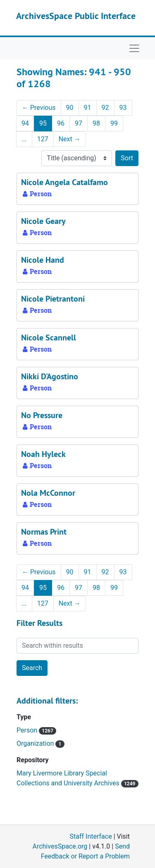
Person (28, 730)
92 (105, 108)
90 (70, 108)
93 (123, 108)
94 (25, 123)
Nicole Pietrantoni (53, 299)
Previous (39, 108)
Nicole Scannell (49, 338)
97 (79, 123)
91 (88, 108)
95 (43, 123)
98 (96, 123)
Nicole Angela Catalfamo (64, 182)
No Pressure (42, 415)
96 (61, 123)
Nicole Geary (43, 221)
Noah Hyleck (43, 454)
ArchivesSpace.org (60, 846)
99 (114, 123)
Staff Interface (91, 836)
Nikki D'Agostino (50, 376)
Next (70, 139)
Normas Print (44, 532)
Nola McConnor (48, 493)
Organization (36, 743)
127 (43, 139)
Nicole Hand (43, 260)
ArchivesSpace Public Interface (76, 16)
